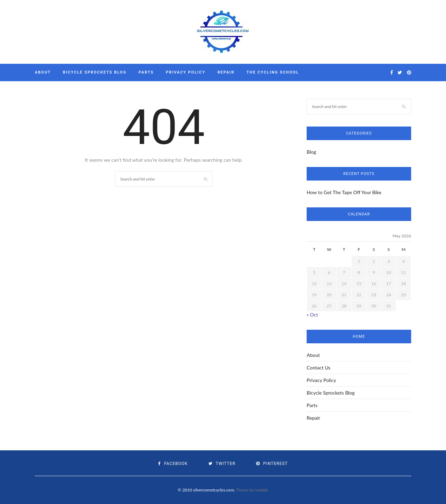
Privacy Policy (186, 72)
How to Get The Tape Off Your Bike (344, 192)
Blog (311, 152)
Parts (146, 72)
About (43, 72)
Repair (226, 72)
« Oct (312, 315)
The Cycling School (273, 72)
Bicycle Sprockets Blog (95, 72)
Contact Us (318, 368)
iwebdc (262, 490)
